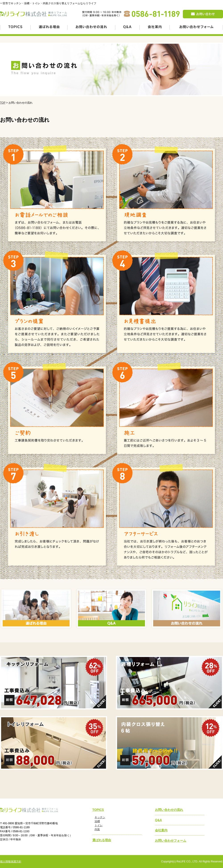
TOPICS (98, 810)
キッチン (100, 817)
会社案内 (161, 830)
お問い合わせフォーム (171, 841)
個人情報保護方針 (11, 862)
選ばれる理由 (102, 840)
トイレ (99, 825)
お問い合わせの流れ (169, 810)
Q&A (158, 820)
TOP (3, 103)
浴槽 (97, 821)
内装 (97, 829)
